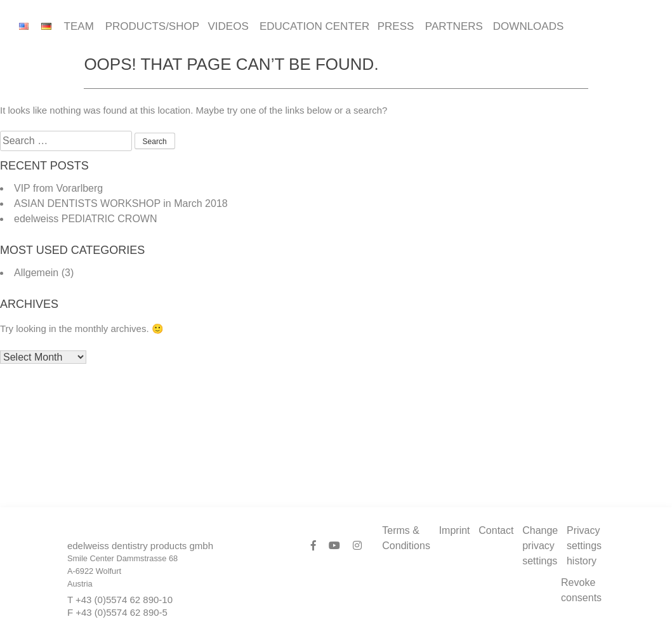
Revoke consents (581, 590)
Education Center (312, 26)
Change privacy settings (540, 546)
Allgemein (36, 273)
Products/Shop (150, 26)
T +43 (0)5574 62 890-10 (120, 600)
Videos (227, 26)
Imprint (455, 530)
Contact (496, 530)
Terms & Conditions (406, 538)
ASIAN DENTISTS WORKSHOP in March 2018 (121, 203)
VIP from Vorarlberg (58, 188)
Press (395, 26)
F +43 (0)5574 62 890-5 (117, 612)
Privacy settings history (584, 546)
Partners (453, 26)
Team (78, 26)
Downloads (527, 26)
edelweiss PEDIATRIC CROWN (86, 219)
